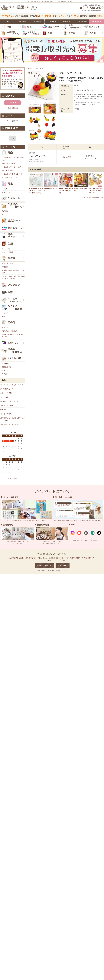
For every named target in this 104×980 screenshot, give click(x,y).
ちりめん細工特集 (7, 405)
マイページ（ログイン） (47, 560)
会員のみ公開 (66, 157)
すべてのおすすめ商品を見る (92, 197)
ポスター (5, 370)
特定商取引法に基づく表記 (27, 558)
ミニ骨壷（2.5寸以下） (10, 178)
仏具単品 (5, 211)
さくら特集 (4, 397)
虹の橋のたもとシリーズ (9, 401)
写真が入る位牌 (8, 263)
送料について (90, 558)
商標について (13, 479)
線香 (4, 316)
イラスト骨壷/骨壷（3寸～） (12, 174)
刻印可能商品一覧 (7, 389)
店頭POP (5, 363)
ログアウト (62, 560)
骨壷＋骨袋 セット (9, 164)
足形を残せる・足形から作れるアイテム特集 (13, 419)
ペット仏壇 (6, 249)
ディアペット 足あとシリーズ (12, 385)
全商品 (30, 69)
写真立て (5, 328)
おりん (4, 215)
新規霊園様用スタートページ (11, 424)
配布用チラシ (7, 367)
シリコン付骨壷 (8, 171)
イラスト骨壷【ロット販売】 (13, 167)
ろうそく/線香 (39, 69)
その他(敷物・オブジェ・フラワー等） (13, 336)
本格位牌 (5, 267)
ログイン (85, 158)
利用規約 (70, 558)
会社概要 (12, 558)
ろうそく (5, 313)
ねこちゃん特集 (6, 393)
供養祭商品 (4, 409)
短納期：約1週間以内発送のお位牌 (13, 272)
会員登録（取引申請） (57, 558)
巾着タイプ (6, 189)
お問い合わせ (43, 558)
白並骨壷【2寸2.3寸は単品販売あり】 (13, 159)
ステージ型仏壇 (8, 252)
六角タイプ (6, 192)
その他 (4, 374)
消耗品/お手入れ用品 (10, 331)
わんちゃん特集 (6, 414)
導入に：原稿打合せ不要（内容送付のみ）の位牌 (13, 277)
